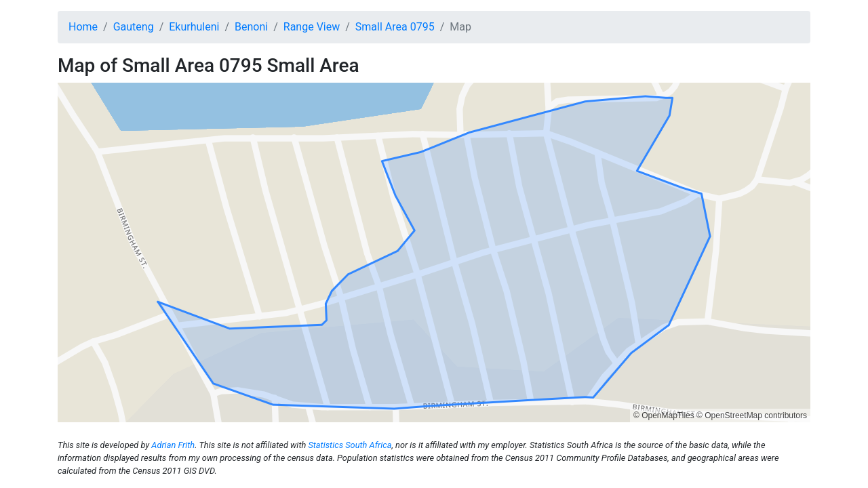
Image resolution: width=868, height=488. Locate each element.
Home (83, 27)
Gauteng (134, 27)
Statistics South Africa (350, 445)
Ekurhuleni (194, 27)
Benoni (251, 27)
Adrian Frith (173, 445)
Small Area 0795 (395, 27)
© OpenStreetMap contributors (752, 415)
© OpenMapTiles (664, 415)
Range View (312, 27)
